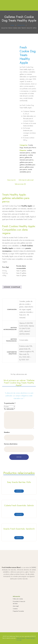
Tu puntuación (10, 403)
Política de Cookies (18, 599)
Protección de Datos (31, 638)
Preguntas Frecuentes (18, 611)
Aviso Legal (16, 606)
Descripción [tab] (11, 180)
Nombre (7, 432)
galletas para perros (26, 162)
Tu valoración (9, 409)
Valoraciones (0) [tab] (20, 184)
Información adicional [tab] (26, 180)
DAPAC (34, 567)
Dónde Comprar (12, 287)
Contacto (15, 609)
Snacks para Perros (30, 148)
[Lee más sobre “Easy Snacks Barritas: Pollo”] (19, 491)
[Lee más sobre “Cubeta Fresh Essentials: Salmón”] (19, 514)
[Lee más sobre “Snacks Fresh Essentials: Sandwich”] (19, 538)
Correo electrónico (11, 444)
